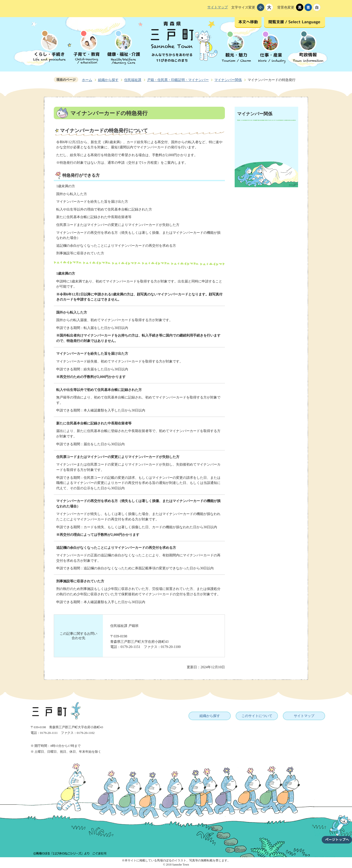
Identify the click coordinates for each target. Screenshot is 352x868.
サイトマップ (218, 7)
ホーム (87, 80)
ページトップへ (337, 826)
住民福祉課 (133, 80)
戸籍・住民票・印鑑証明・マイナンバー (178, 80)
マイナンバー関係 (228, 80)
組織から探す (108, 80)
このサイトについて (257, 716)
